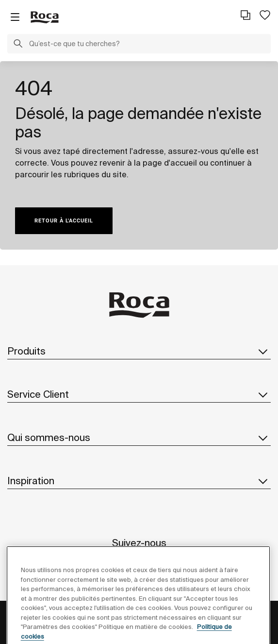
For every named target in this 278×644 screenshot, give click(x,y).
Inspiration (139, 481)
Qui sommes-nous (139, 438)
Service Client (139, 394)
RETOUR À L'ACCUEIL (64, 221)
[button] (18, 45)
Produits (139, 351)
